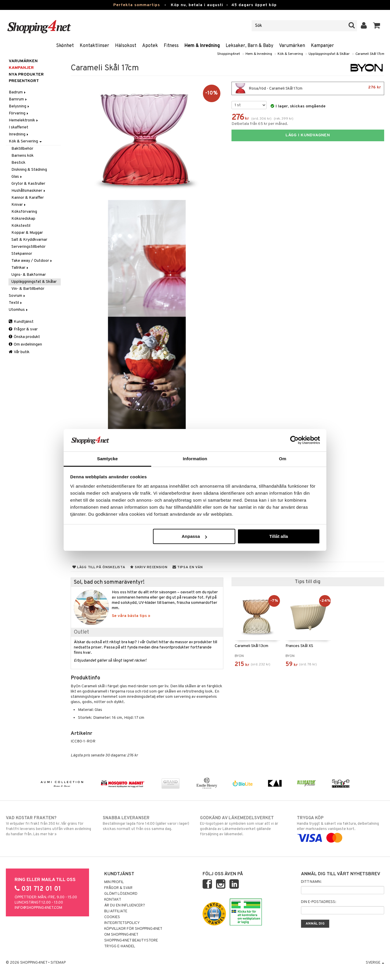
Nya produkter (26, 75)
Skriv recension (149, 567)
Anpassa (194, 536)
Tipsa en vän (188, 567)
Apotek (150, 46)
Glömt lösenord (121, 894)
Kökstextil (21, 226)
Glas (17, 177)
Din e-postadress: (318, 902)
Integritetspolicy (122, 923)
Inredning (19, 134)
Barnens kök (22, 156)
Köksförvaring (24, 212)
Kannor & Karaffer (28, 198)
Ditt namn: (311, 882)
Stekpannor (22, 254)
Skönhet (65, 46)
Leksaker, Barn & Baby (249, 46)
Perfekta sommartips (137, 5)
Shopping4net (229, 54)
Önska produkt (24, 337)
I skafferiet (19, 127)
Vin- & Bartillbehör (28, 289)
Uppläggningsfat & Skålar (329, 54)
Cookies (112, 917)
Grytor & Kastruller (28, 184)
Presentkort (24, 81)
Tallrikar (20, 268)
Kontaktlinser (94, 46)
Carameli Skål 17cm (370, 54)
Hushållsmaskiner (29, 191)
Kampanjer (322, 46)
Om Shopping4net (121, 935)
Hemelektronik (24, 120)
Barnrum (18, 99)
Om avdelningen (25, 345)
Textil (16, 303)
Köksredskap (23, 219)
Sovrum (17, 296)
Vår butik (19, 352)
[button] (377, 26)
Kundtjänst (21, 322)
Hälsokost (126, 46)
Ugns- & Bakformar (29, 275)
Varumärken (292, 46)
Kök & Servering (290, 54)
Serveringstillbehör (28, 247)
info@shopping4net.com (38, 908)
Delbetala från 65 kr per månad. (260, 124)
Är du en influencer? (125, 906)
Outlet (81, 632)
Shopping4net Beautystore (131, 941)
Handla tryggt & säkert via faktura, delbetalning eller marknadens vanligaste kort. (341, 828)
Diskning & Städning (29, 170)
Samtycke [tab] (108, 459)
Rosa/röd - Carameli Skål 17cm (308, 88)
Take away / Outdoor (32, 261)
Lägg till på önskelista (99, 567)
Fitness (171, 46)
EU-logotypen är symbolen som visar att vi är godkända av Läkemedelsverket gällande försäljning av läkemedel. (244, 826)
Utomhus (19, 310)
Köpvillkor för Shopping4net (133, 929)
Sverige (375, 963)
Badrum (18, 92)
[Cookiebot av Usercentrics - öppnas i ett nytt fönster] (294, 440)
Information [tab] (195, 459)
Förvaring (19, 113)
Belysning (19, 106)
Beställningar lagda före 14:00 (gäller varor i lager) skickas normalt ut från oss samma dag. (146, 823)
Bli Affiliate (116, 911)
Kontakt (113, 900)
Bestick (18, 163)
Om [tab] (282, 459)
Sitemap (58, 963)
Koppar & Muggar (27, 233)
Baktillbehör (22, 149)
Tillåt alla (278, 536)
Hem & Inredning (202, 46)
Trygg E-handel (120, 946)
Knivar (19, 205)
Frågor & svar (23, 329)
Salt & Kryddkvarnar (29, 240)
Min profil (114, 882)
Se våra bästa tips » (131, 616)
